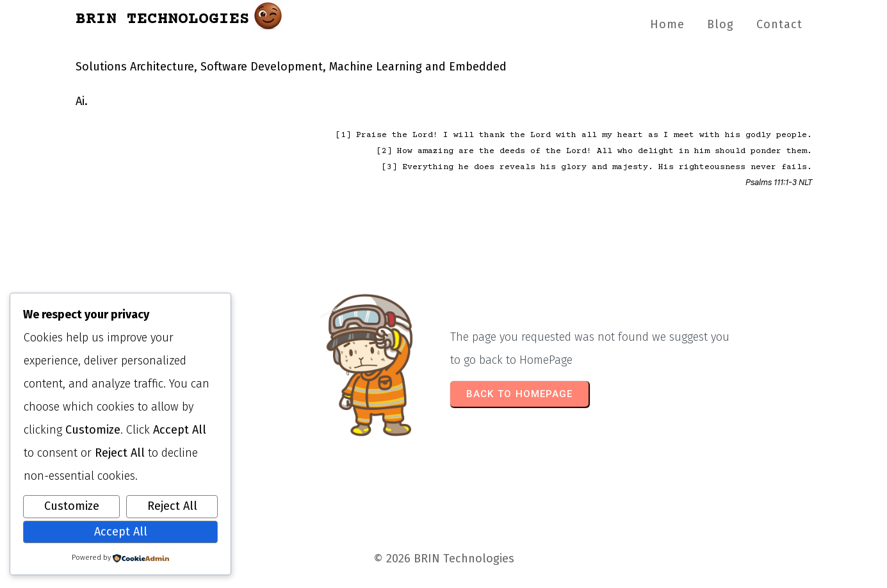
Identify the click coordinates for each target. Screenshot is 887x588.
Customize (72, 506)
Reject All (172, 506)
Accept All (121, 532)
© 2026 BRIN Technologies (444, 559)
